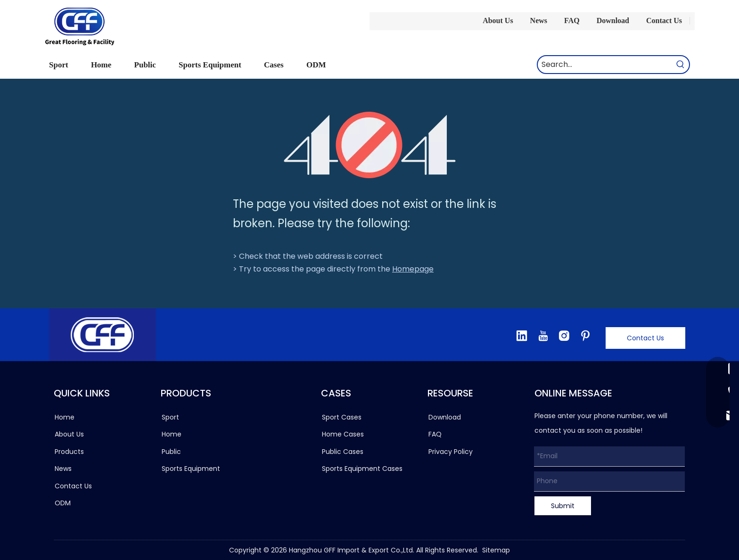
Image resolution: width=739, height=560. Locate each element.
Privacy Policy (451, 452)
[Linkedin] (522, 336)
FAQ (572, 21)
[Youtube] (543, 336)
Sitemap (496, 550)
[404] (370, 145)
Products (69, 452)
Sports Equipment (191, 469)
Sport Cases (342, 417)
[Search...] (605, 65)
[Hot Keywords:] (681, 65)
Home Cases (343, 434)
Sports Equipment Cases (362, 469)
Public (171, 452)
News (539, 21)
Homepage (413, 269)
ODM (63, 503)
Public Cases (343, 452)
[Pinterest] (585, 336)
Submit (563, 506)
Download (613, 21)
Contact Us (664, 21)
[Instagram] (564, 336)
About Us (498, 21)
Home (65, 417)
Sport (170, 417)
